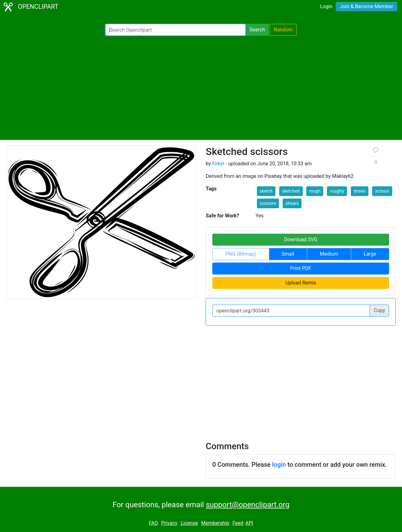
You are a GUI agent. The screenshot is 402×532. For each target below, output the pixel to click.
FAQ (153, 523)
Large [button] (370, 254)
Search (257, 30)
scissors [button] (268, 203)
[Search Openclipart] (175, 30)
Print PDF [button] (301, 268)
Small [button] (288, 254)
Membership (215, 523)
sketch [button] (266, 191)
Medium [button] (329, 254)
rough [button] (315, 191)
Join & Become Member (367, 6)
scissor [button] (382, 191)
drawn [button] (360, 191)
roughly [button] (337, 191)
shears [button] (292, 203)
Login (326, 6)
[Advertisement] (201, 88)
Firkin (218, 164)
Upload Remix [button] (301, 283)
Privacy (169, 523)
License (189, 523)
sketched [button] (291, 191)
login (279, 465)
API (249, 523)
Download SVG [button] (301, 239)
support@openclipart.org (247, 505)
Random (283, 30)
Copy (379, 310)
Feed (238, 523)
